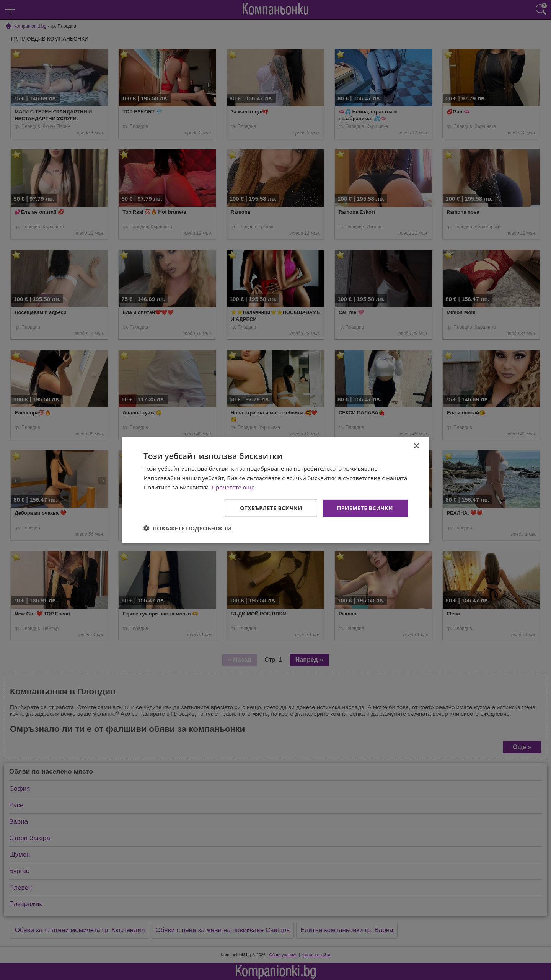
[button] (188, 528)
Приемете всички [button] (365, 508)
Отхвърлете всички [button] (271, 508)
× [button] (416, 446)
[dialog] (275, 490)
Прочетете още (233, 487)
